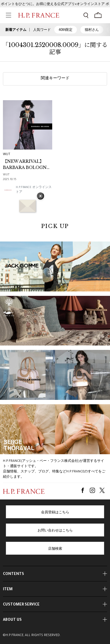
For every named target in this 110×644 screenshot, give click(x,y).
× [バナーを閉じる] (40, 197)
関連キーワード (55, 79)
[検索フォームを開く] (86, 15)
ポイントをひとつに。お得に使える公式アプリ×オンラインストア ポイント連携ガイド (55, 6)
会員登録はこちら (55, 513)
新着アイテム (16, 30)
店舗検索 (55, 549)
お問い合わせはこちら (55, 531)
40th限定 (66, 30)
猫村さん (92, 30)
